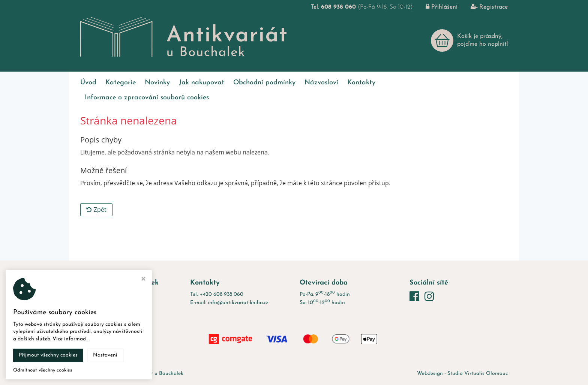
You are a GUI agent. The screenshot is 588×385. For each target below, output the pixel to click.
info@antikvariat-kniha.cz (238, 303)
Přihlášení (436, 7)
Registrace (484, 7)
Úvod (88, 83)
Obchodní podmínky (264, 83)
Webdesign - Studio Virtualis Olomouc (462, 374)
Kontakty (361, 83)
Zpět (96, 210)
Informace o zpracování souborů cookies (147, 98)
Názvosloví (321, 83)
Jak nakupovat (202, 83)
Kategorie (121, 83)
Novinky (157, 83)
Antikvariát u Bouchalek (155, 374)
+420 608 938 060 (222, 294)
